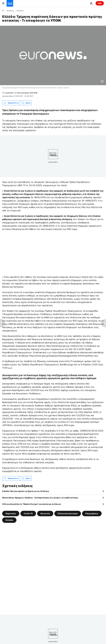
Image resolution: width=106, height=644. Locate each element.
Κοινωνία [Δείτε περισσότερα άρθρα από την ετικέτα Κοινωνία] (45, 513)
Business (10, 11)
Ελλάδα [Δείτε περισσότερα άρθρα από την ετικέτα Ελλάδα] (9, 520)
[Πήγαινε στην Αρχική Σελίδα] (10, 3)
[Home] (3, 11)
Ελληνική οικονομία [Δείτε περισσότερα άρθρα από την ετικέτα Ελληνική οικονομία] (68, 513)
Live (100, 3)
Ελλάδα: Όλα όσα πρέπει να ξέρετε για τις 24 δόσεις (26, 491)
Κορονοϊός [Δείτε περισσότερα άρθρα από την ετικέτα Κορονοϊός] (11, 513)
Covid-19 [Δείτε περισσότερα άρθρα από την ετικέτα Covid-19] (28, 513)
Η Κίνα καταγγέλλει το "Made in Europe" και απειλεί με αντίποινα (31, 504)
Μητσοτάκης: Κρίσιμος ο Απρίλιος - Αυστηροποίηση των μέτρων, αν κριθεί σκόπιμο (40, 498)
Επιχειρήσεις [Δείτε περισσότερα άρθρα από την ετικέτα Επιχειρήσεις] (92, 513)
